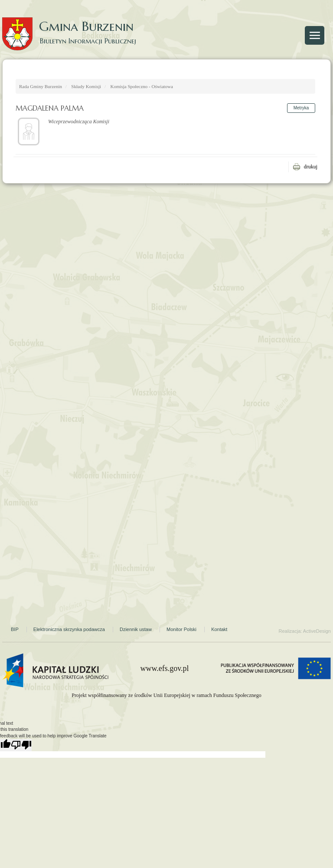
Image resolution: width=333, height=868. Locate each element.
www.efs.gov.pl (164, 668)
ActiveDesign (317, 631)
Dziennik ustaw (136, 629)
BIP (15, 629)
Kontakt (219, 629)
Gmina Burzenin (74, 26)
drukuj (311, 167)
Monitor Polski (181, 629)
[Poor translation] (21, 745)
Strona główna (30, 57)
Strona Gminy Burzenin (295, 57)
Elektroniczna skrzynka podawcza (69, 629)
